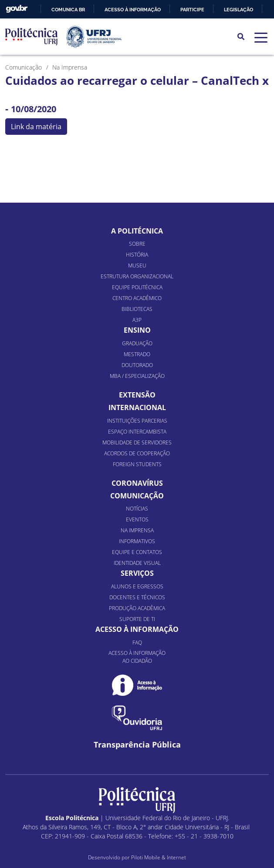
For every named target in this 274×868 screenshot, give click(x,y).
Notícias (137, 509)
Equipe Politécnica (137, 287)
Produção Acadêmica (137, 608)
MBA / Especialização (137, 376)
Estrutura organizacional (137, 276)
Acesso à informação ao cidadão (137, 657)
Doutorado (137, 365)
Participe (192, 10)
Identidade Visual (137, 563)
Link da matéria (36, 127)
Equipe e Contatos (137, 552)
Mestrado (137, 354)
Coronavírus (137, 483)
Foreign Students (137, 464)
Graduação (137, 343)
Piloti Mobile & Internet (159, 857)
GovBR (17, 9)
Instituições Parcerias (137, 421)
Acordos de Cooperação (137, 453)
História (137, 255)
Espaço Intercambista (137, 432)
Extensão (137, 395)
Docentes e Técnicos (137, 597)
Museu (137, 265)
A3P (137, 320)
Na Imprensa (137, 530)
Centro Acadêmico (137, 298)
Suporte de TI (137, 619)
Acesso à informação (133, 10)
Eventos (137, 519)
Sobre (137, 244)
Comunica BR (68, 10)
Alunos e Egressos (137, 586)
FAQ (137, 643)
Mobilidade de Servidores (137, 442)
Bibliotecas (137, 309)
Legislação (238, 10)
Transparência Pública (137, 745)
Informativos (137, 541)
